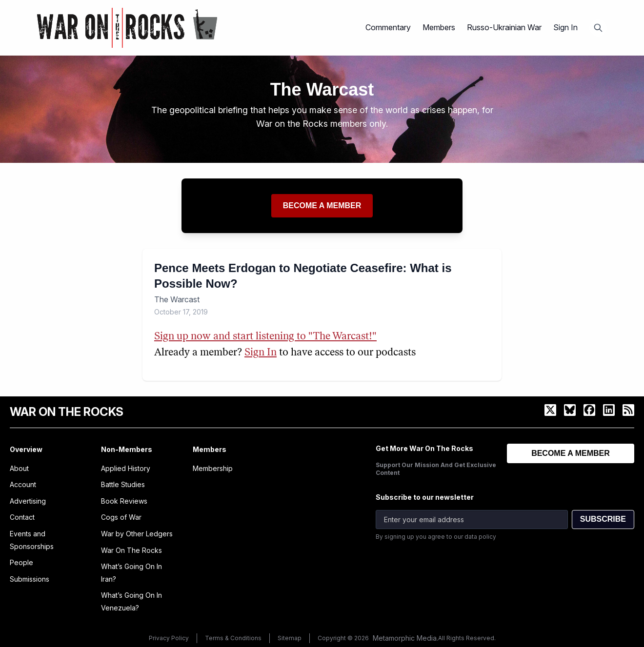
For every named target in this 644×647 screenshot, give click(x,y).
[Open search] (598, 28)
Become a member (322, 206)
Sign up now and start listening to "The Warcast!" (265, 337)
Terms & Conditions (233, 638)
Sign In (565, 27)
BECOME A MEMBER (571, 453)
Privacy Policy (169, 638)
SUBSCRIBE (603, 519)
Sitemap (290, 638)
